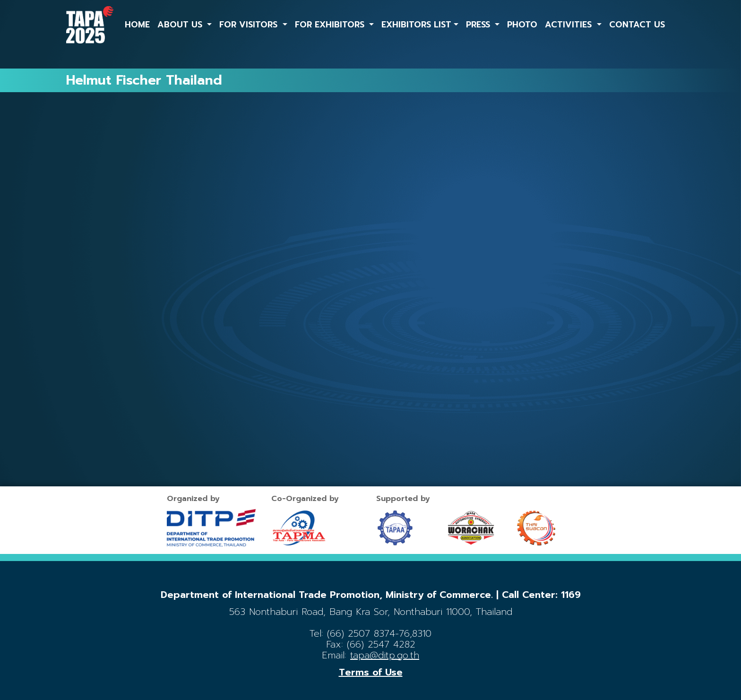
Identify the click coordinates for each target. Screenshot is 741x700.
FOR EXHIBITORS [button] (331, 25)
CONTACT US (637, 25)
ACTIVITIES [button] (570, 25)
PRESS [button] (479, 25)
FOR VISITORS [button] (250, 25)
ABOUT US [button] (181, 25)
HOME (137, 25)
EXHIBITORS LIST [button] (416, 25)
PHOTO (522, 25)
